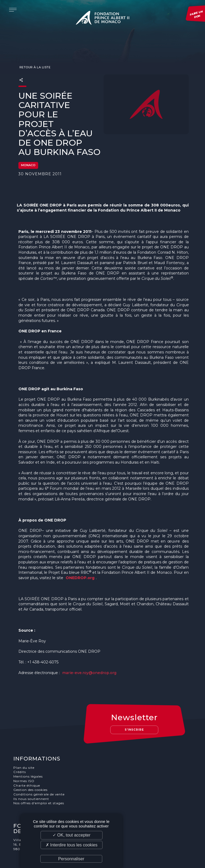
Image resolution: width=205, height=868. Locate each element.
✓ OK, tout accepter (72, 835)
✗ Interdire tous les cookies (72, 845)
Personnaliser (71, 859)
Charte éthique (28, 765)
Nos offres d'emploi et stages (40, 783)
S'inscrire (136, 709)
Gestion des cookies (31, 770)
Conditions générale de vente (40, 774)
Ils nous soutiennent (32, 779)
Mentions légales (29, 756)
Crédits (21, 752)
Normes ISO (25, 761)
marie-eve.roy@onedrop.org (89, 663)
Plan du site (25, 747)
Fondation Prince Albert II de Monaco (102, 19)
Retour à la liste (34, 58)
